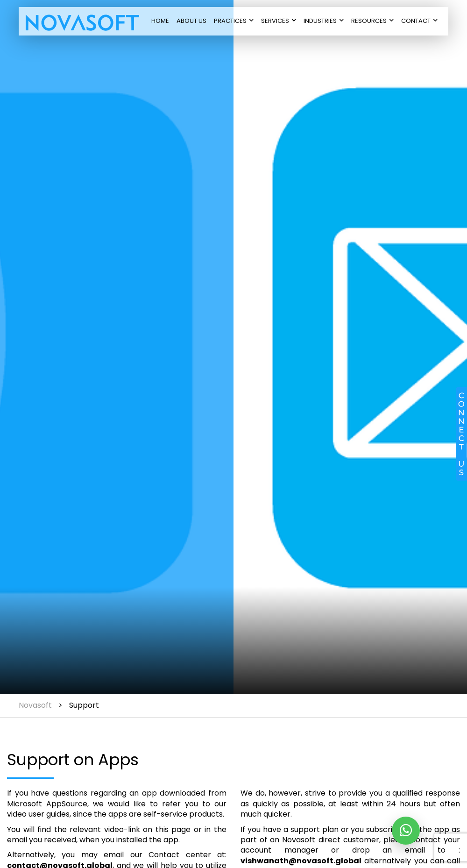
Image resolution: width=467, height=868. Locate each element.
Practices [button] (234, 21)
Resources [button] (372, 21)
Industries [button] (324, 21)
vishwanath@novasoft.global (301, 861)
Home (160, 21)
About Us (191, 21)
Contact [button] (419, 21)
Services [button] (279, 21)
